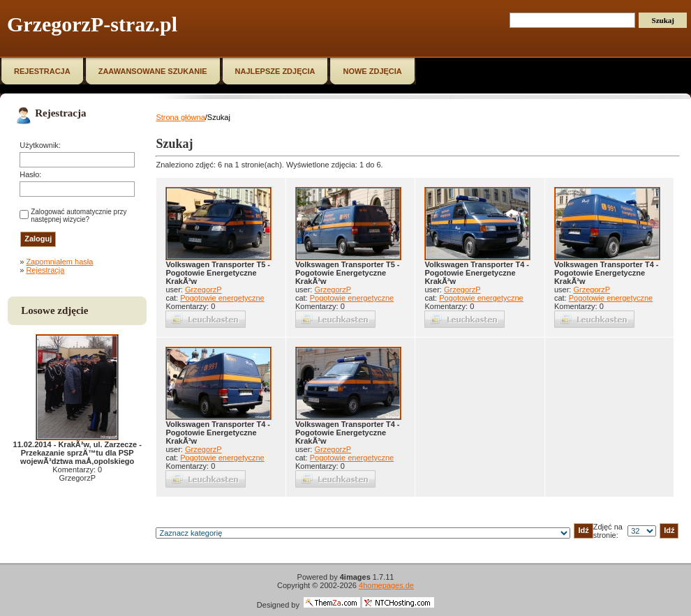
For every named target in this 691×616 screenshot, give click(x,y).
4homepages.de (386, 585)
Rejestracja (45, 270)
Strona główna (180, 117)
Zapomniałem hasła (59, 262)
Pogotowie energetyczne (222, 298)
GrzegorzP (203, 290)
